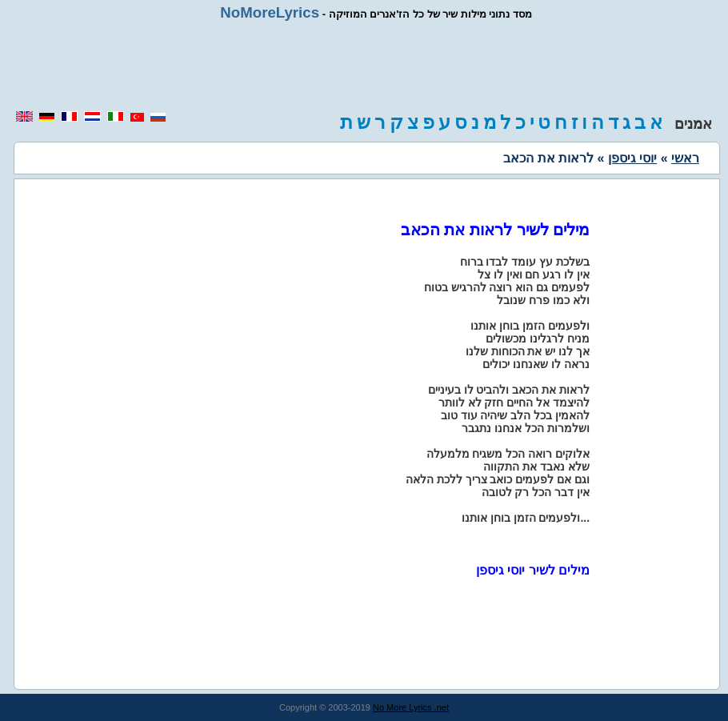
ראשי (685, 158)
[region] (364, 66)
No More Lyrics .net (411, 707)
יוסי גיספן (632, 158)
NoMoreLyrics (270, 12)
